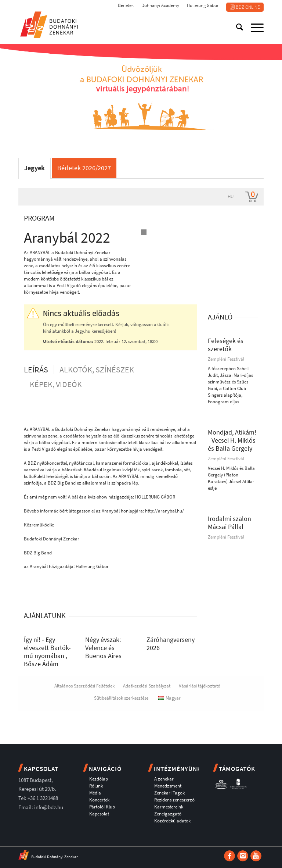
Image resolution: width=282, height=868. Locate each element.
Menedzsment (168, 786)
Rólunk (96, 786)
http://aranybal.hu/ (164, 511)
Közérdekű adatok (172, 821)
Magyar (169, 698)
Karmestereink (169, 807)
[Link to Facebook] (229, 856)
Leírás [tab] (36, 369)
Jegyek (35, 168)
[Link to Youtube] (256, 856)
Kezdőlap (99, 779)
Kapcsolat (99, 814)
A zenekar (164, 779)
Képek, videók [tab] (56, 384)
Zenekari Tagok (169, 793)
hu (231, 197)
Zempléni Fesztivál (226, 359)
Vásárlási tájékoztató (200, 686)
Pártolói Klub (102, 807)
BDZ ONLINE (245, 7)
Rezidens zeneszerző (174, 800)
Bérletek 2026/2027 (84, 168)
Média (95, 793)
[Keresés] (236, 27)
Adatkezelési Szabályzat (147, 686)
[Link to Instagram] (243, 856)
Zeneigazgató (168, 814)
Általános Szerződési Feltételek (84, 686)
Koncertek (99, 800)
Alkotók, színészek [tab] (97, 369)
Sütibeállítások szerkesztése (121, 698)
